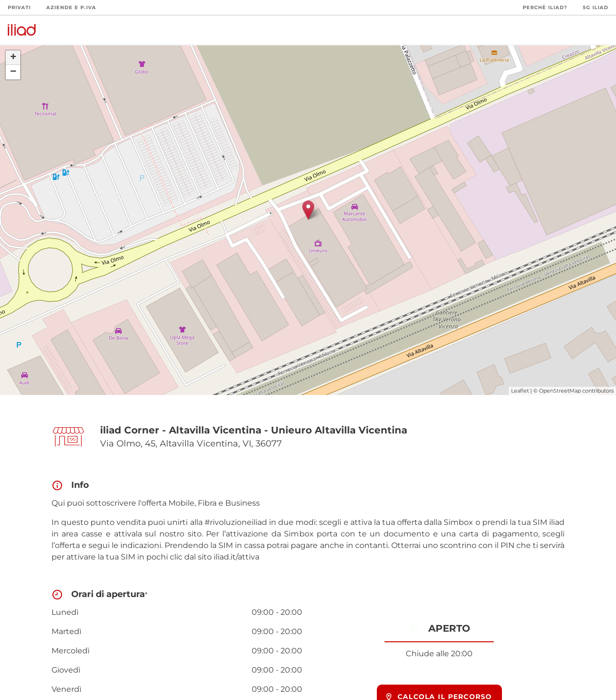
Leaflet (520, 391)
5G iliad (596, 7)
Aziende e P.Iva (71, 7)
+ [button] (13, 58)
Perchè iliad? (545, 7)
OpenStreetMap (560, 391)
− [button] (13, 72)
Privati (19, 7)
